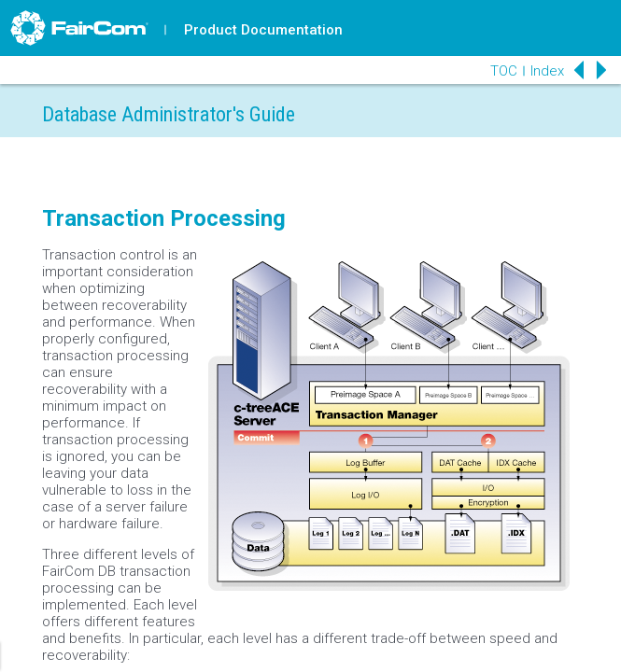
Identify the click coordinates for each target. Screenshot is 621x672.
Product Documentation (263, 30)
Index (547, 71)
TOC (504, 71)
